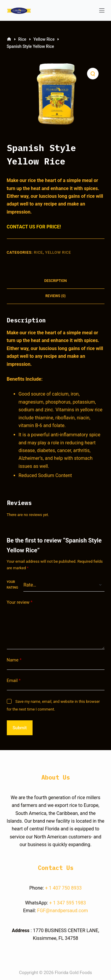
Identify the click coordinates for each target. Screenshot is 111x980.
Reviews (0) (55, 296)
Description (55, 281)
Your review (20, 602)
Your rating (13, 585)
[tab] (56, 281)
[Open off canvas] (102, 10)
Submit (20, 728)
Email (14, 681)
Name (14, 660)
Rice (38, 252)
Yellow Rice (58, 252)
